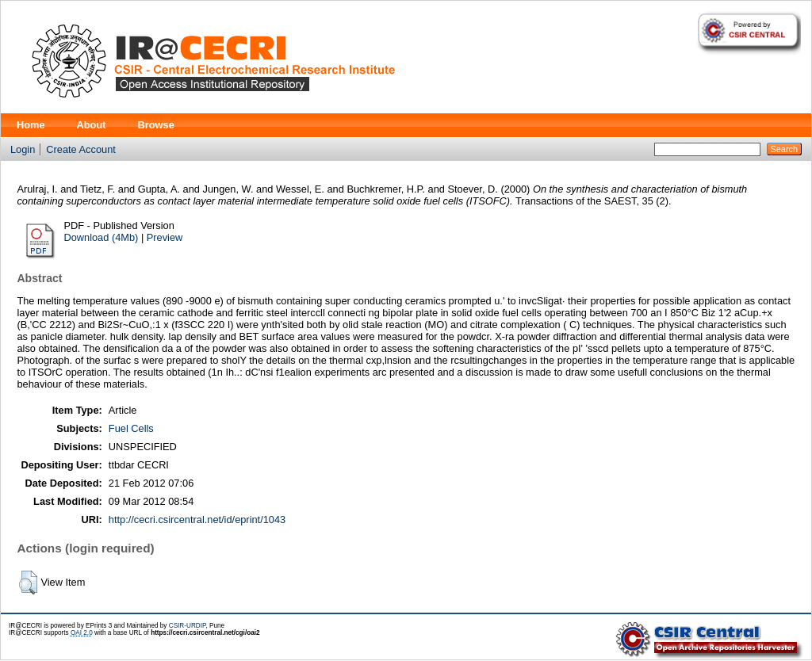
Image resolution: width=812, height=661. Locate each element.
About (92, 125)
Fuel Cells (131, 428)
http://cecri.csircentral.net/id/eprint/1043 (197, 520)
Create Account (81, 149)
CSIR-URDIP (188, 626)
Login (23, 149)
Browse (156, 125)
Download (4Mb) (101, 237)
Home (31, 125)
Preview (165, 237)
